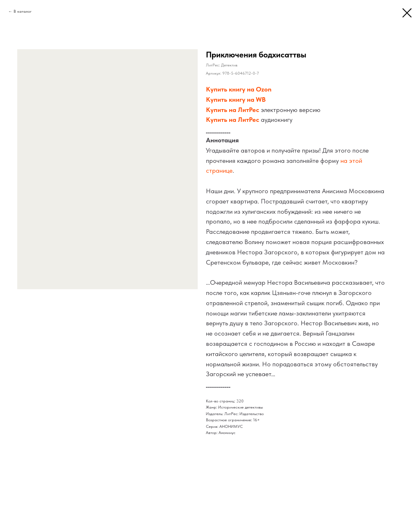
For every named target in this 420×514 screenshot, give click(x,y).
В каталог (23, 11)
